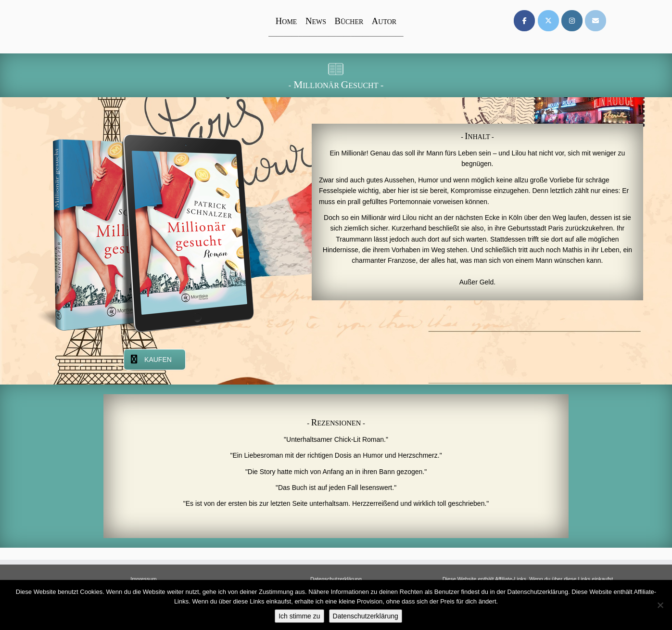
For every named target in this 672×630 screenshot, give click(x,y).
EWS (316, 22)
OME (286, 22)
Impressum (143, 579)
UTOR (384, 22)
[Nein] (660, 605)
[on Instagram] (572, 21)
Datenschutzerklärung (336, 579)
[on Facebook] (524, 21)
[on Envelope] (596, 21)
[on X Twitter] (548, 21)
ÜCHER (349, 22)
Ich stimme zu (299, 616)
